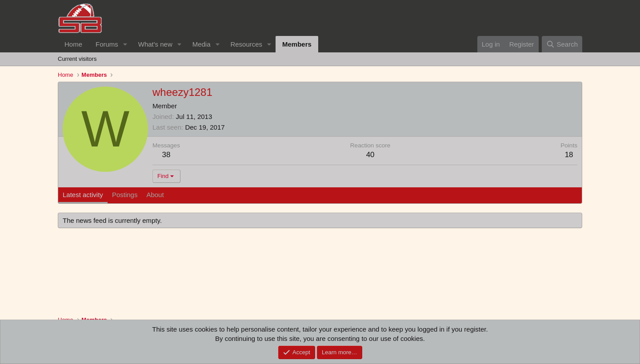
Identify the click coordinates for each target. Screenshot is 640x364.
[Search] (562, 44)
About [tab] (155, 195)
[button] (125, 44)
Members (297, 44)
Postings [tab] (125, 195)
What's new (155, 44)
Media (202, 44)
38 (166, 155)
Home (73, 44)
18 (569, 155)
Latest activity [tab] (83, 195)
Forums (107, 44)
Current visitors (77, 59)
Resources (246, 44)
